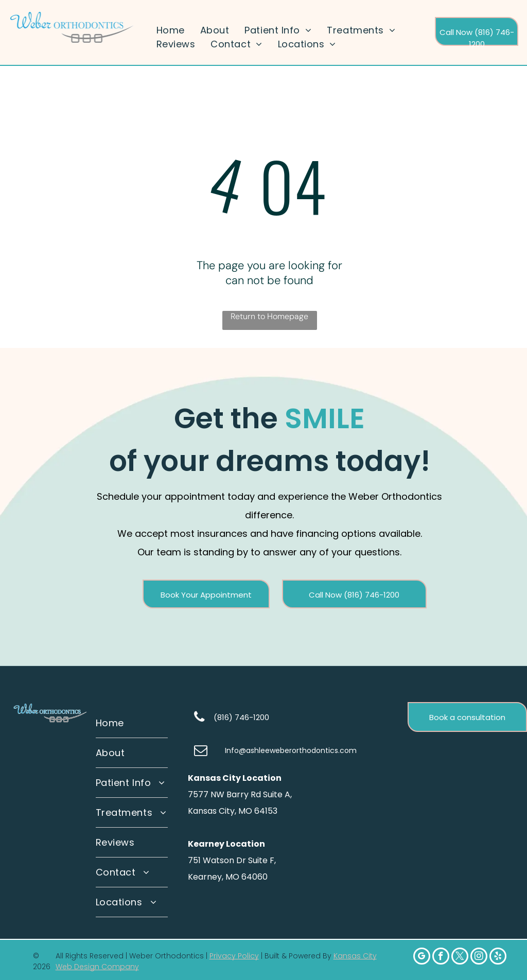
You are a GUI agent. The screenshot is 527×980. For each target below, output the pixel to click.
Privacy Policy (234, 956)
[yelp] (498, 957)
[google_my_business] (422, 957)
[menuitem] (171, 30)
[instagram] (479, 957)
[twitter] (460, 957)
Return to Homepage (269, 316)
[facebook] (441, 957)
